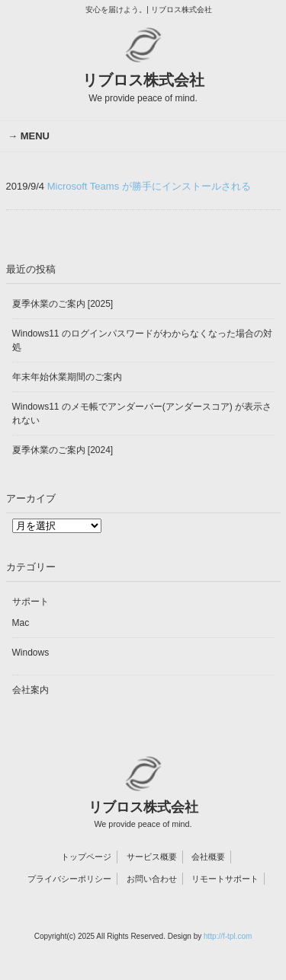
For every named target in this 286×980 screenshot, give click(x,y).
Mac (21, 623)
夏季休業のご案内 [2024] (63, 450)
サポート (31, 602)
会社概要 (208, 857)
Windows (31, 653)
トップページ (86, 857)
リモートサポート (225, 879)
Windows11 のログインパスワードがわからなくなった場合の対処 (142, 340)
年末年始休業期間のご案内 (67, 377)
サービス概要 (152, 857)
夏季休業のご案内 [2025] (63, 304)
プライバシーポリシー (69, 879)
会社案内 (31, 690)
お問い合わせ (152, 879)
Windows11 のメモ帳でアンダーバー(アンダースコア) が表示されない (142, 413)
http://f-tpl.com (228, 936)
